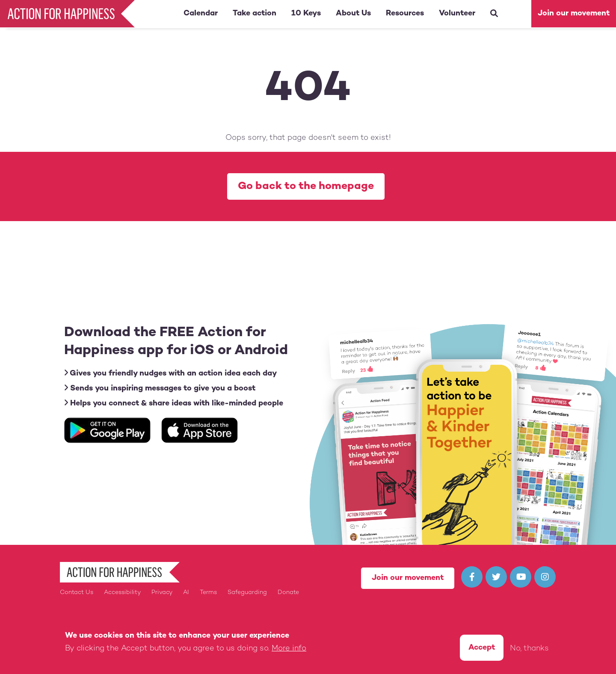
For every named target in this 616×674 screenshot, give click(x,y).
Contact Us (77, 593)
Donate (288, 593)
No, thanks (529, 650)
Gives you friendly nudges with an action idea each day (170, 373)
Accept (482, 649)
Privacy (162, 593)
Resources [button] (405, 13)
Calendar (201, 13)
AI (186, 593)
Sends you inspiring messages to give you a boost (160, 388)
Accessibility (122, 593)
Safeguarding (247, 593)
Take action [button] (255, 13)
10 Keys (306, 13)
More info (289, 650)
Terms (208, 593)
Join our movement (574, 13)
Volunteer (457, 13)
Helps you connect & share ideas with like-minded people (174, 403)
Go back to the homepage (306, 186)
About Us (353, 13)
